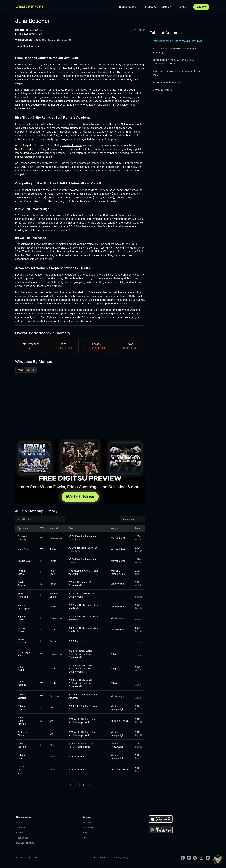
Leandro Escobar (72, 145)
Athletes (21, 829)
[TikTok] (208, 859)
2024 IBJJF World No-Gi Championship (81, 596)
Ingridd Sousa (21, 619)
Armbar (53, 585)
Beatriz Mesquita (22, 642)
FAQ (85, 839)
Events (20, 834)
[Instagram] (195, 859)
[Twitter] (189, 859)
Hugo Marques (68, 163)
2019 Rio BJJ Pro (77, 758)
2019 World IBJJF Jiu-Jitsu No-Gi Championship (82, 722)
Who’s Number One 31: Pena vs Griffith (83, 573)
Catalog (167, 7)
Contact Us (88, 829)
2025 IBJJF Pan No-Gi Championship (80, 585)
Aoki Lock (52, 573)
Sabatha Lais (22, 709)
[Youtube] (202, 859)
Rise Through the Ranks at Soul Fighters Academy (176, 50)
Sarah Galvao (21, 585)
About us (87, 824)
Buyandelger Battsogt (24, 655)
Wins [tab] (20, 370)
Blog (85, 834)
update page (138, 30)
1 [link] (77, 786)
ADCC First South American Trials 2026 (83, 539)
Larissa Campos (22, 630)
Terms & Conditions (100, 859)
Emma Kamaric (22, 684)
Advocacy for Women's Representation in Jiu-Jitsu (180, 73)
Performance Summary (166, 82)
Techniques (22, 839)
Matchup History (162, 90)
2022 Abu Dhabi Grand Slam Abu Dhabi (83, 608)
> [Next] (90, 786)
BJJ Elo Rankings (25, 844)
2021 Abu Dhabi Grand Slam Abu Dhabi (83, 697)
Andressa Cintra (22, 735)
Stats (19, 824)
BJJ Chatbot (150, 7)
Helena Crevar (21, 573)
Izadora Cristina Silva (22, 771)
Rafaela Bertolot (22, 670)
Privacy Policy (121, 859)
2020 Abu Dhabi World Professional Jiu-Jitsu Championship (80, 655)
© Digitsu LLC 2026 (27, 859)
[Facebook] (183, 859)
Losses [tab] (30, 370)
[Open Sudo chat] (218, 860)
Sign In (183, 7)
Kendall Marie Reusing (22, 722)
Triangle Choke (54, 596)
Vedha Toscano (22, 746)
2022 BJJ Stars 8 (77, 642)
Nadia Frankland (23, 596)
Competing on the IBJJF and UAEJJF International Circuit (174, 62)
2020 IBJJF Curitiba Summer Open (83, 709)
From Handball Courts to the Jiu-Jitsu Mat (177, 41)
